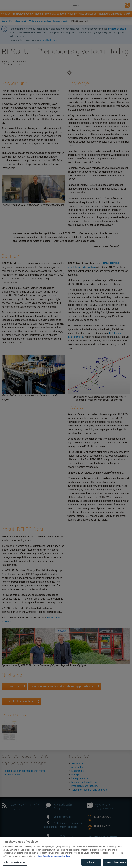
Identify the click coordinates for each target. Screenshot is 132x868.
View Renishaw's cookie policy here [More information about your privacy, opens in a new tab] (54, 861)
